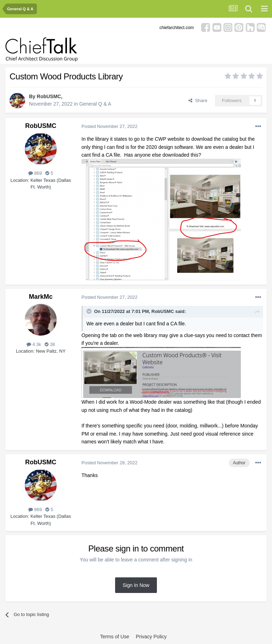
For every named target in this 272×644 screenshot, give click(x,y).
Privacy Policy (151, 637)
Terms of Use (114, 637)
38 (50, 344)
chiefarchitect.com (177, 28)
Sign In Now (136, 585)
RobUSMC (49, 96)
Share (198, 100)
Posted (109, 126)
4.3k (34, 344)
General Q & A (95, 104)
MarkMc (41, 297)
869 (35, 173)
